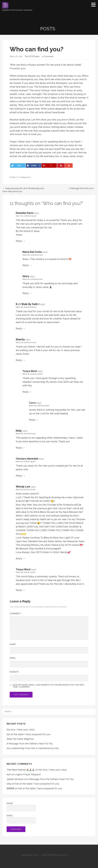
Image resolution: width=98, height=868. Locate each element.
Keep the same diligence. (20, 739)
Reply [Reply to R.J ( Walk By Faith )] (19, 328)
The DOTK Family (32, 56)
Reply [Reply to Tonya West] (26, 392)
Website (14, 672)
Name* (21, 807)
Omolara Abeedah (27, 459)
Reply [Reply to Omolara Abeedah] (19, 476)
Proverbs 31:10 (18, 68)
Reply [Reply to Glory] (26, 293)
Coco (32, 403)
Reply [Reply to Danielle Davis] (19, 241)
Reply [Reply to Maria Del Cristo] (26, 265)
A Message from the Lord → (82, 188)
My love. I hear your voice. (21, 730)
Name (13, 644)
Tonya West (30, 371)
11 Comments (48, 56)
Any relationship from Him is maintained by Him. (33, 748)
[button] (94, 5)
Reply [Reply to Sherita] (19, 360)
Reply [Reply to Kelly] (19, 448)
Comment (16, 614)
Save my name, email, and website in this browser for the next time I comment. (49, 686)
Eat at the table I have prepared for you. (29, 734)
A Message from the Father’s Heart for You (30, 744)
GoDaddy (72, 855)
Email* (21, 819)
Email (13, 658)
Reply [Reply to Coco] (32, 420)
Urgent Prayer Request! (28, 774)
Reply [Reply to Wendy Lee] (19, 558)
